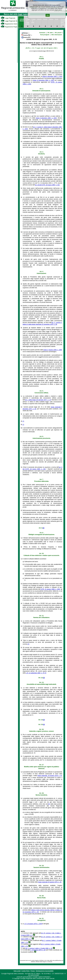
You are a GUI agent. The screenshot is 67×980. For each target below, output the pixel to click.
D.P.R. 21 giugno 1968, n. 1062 (50, 589)
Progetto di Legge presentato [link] (28, 22)
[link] (13, 11)
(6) (41, 924)
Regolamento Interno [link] (9, 24)
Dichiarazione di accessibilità (45, 971)
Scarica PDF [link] (26, 35)
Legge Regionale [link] (8, 18)
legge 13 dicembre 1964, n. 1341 (43, 80)
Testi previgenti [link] (45, 35)
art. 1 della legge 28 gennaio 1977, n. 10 (38, 400)
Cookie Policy (26, 971)
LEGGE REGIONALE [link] (22, 20)
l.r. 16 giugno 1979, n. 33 (38, 950)
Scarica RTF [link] (26, 37)
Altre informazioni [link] (57, 35)
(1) (23, 421)
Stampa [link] (25, 33)
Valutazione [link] (51, 19)
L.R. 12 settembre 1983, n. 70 (35, 673)
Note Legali (17, 971)
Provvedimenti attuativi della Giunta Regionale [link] (63, 23)
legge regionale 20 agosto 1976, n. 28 (50, 882)
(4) (45, 673)
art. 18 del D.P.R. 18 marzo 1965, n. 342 (47, 185)
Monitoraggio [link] (39, 19)
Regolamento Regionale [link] (10, 27)
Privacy (33, 971)
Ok (48, 15)
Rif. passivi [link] (58, 33)
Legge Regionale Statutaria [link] (11, 21)
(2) (43, 528)
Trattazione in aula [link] (33, 21)
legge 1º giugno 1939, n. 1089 (53, 350)
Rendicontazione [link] (45, 19)
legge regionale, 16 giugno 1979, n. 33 (50, 776)
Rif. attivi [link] (50, 33)
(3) (28, 644)
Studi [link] (56, 19)
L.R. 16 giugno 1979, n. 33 (32, 924)
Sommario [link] (42, 33)
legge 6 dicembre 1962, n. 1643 (52, 76)
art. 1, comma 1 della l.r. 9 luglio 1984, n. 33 (39, 948)
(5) (49, 804)
